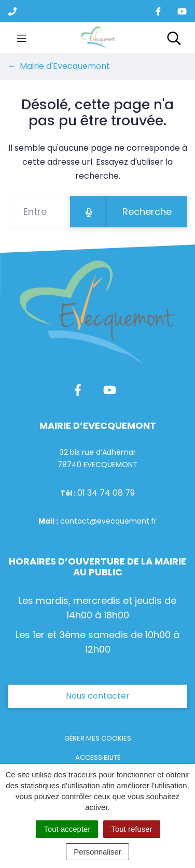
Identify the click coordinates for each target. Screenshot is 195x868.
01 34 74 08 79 (106, 493)
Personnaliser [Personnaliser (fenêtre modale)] (97, 852)
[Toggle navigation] (22, 38)
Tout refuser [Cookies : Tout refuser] (131, 829)
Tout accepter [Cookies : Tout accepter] (67, 829)
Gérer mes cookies (98, 738)
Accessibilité (98, 757)
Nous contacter (98, 696)
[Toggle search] (174, 38)
